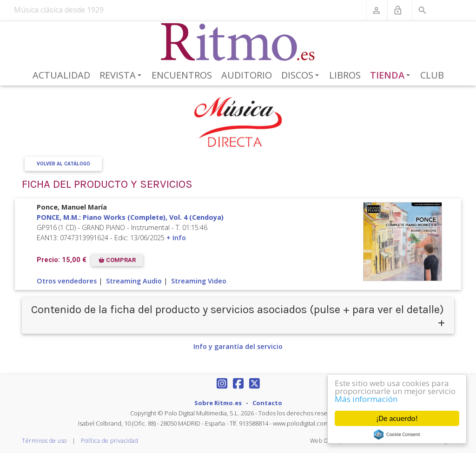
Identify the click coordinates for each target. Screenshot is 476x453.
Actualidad (61, 75)
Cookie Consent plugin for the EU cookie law (397, 434)
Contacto (267, 403)
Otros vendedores (67, 281)
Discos (302, 76)
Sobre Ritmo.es (218, 403)
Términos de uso (44, 441)
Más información (366, 399)
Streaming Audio (134, 281)
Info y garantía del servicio (238, 346)
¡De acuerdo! (397, 418)
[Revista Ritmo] (238, 42)
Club (432, 75)
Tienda (392, 76)
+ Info (176, 238)
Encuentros (182, 75)
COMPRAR (117, 260)
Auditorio (247, 75)
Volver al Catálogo (63, 164)
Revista (122, 76)
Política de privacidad (109, 441)
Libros (345, 75)
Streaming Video (199, 281)
